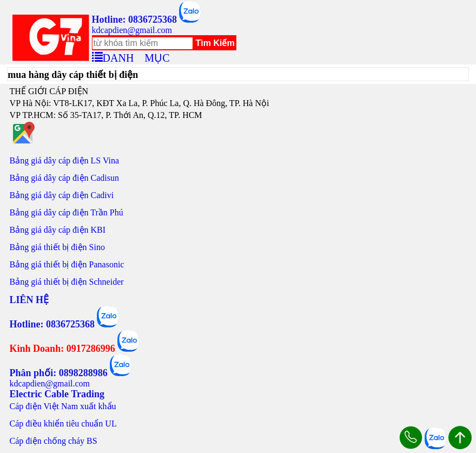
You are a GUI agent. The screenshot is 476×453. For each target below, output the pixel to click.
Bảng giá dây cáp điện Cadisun (64, 178)
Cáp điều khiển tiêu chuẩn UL (63, 424)
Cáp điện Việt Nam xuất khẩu (63, 406)
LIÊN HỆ (29, 300)
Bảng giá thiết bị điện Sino (57, 247)
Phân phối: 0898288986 (59, 373)
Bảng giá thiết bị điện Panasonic (67, 264)
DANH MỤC (136, 56)
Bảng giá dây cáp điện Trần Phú (67, 212)
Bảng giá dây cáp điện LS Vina (65, 160)
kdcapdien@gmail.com (132, 30)
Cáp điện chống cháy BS (54, 441)
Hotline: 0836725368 (135, 19)
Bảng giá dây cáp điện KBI (58, 230)
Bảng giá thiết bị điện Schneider (67, 282)
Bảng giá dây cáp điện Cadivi (62, 195)
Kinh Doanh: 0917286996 (62, 349)
